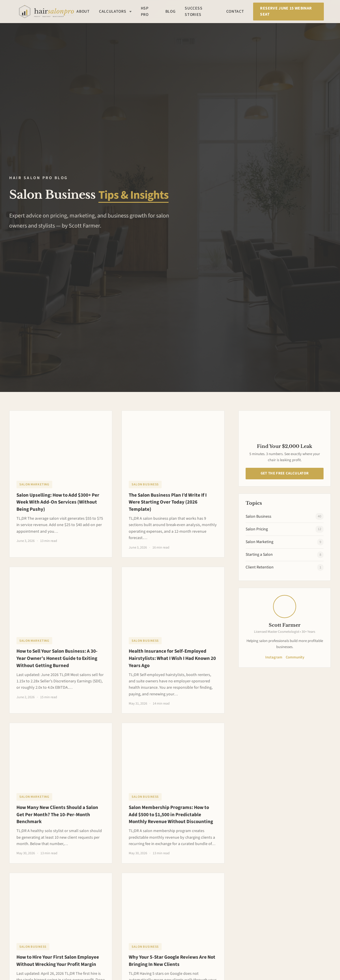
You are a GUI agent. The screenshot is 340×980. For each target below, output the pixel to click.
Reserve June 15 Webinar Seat (286, 11)
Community (295, 657)
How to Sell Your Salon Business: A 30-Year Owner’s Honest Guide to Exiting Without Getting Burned (57, 658)
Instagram (274, 657)
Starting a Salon (285, 555)
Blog (171, 12)
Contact (235, 12)
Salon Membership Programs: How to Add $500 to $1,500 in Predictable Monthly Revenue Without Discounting (171, 815)
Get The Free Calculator (285, 473)
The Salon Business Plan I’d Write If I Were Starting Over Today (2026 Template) (168, 502)
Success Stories (194, 12)
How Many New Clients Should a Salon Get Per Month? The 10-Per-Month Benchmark (57, 815)
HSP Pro (145, 12)
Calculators (115, 12)
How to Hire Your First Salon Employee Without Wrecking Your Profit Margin (58, 961)
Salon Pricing (285, 529)
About (83, 12)
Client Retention (285, 567)
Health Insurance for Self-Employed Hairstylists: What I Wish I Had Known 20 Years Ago (172, 658)
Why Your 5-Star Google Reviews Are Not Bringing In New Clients (172, 961)
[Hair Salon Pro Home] (46, 12)
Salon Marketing (34, 484)
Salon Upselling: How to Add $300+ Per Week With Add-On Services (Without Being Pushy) (58, 502)
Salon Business (145, 484)
